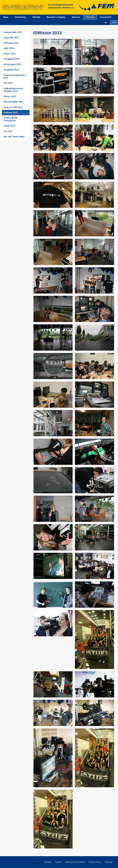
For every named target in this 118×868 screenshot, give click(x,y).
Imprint (58, 862)
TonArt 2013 (10, 97)
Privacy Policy (95, 862)
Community (20, 17)
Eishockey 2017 (11, 43)
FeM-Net (36, 17)
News (6, 17)
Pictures (90, 17)
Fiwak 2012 (9, 126)
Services (76, 17)
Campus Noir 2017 (13, 32)
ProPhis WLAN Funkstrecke (10, 119)
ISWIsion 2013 (11, 113)
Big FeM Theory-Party (14, 137)
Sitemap (109, 862)
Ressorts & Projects (56, 17)
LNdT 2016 (9, 48)
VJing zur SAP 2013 (13, 107)
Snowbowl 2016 (12, 59)
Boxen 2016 (10, 54)
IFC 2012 (8, 131)
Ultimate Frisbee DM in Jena (15, 77)
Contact (48, 862)
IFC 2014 (8, 83)
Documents (106, 17)
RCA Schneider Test (13, 102)
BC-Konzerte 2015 (13, 64)
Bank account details (75, 862)
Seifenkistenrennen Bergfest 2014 (13, 90)
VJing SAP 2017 (11, 38)
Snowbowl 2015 (12, 70)
